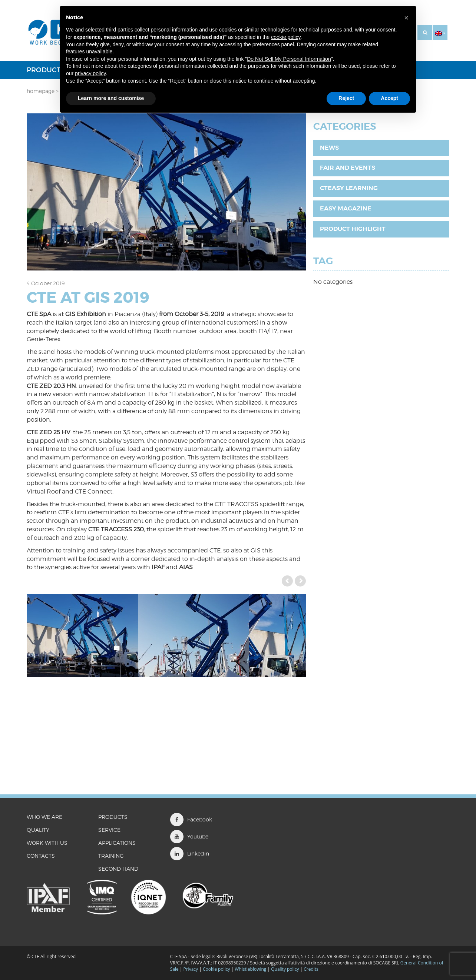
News (329, 148)
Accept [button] (389, 98)
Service (109, 830)
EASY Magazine (346, 208)
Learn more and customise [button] (111, 98)
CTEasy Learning (349, 188)
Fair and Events (348, 168)
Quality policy (285, 969)
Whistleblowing (251, 969)
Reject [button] (346, 98)
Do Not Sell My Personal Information (289, 59)
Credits (311, 969)
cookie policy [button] (286, 37)
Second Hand (118, 869)
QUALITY (38, 830)
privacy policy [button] (90, 73)
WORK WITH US (47, 843)
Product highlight (353, 229)
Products (46, 70)
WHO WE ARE (44, 817)
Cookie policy (216, 969)
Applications (117, 843)
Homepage (41, 91)
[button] (440, 33)
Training (111, 856)
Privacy (191, 969)
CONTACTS (41, 856)
